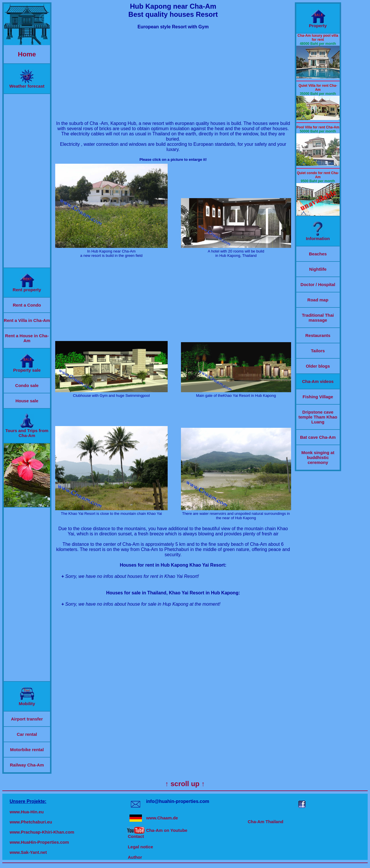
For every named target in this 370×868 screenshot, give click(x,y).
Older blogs (318, 366)
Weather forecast (27, 84)
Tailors (318, 351)
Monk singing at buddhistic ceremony (318, 457)
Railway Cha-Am (27, 765)
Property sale (27, 368)
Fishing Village (318, 397)
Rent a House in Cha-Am (27, 338)
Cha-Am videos (318, 381)
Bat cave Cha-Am (318, 437)
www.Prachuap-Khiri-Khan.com (42, 832)
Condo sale (27, 385)
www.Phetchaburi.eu (31, 822)
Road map (318, 300)
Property (318, 24)
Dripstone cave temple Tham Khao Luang (318, 417)
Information (318, 236)
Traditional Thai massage (318, 318)
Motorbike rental (27, 750)
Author (135, 857)
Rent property (27, 288)
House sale (27, 401)
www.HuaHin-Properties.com (39, 842)
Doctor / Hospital (318, 284)
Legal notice (140, 847)
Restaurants (318, 335)
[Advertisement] (27, 181)
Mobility (27, 702)
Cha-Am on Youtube (167, 830)
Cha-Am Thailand (266, 822)
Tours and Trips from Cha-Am (27, 431)
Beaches (318, 254)
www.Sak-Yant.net (28, 852)
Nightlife (318, 269)
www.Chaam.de (162, 818)
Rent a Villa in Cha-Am (27, 320)
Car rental (27, 734)
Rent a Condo (27, 305)
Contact (136, 836)
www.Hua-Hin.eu (27, 812)
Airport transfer (27, 719)
